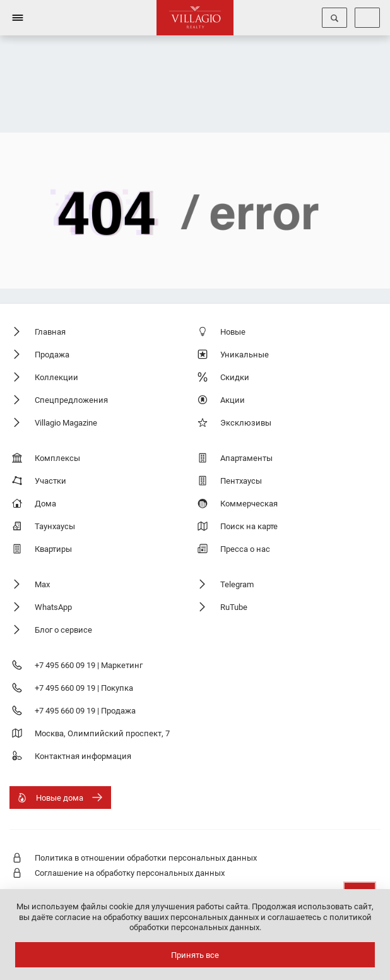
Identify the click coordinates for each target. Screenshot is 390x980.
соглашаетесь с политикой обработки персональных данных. (251, 922)
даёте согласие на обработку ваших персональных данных (145, 917)
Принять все (195, 955)
